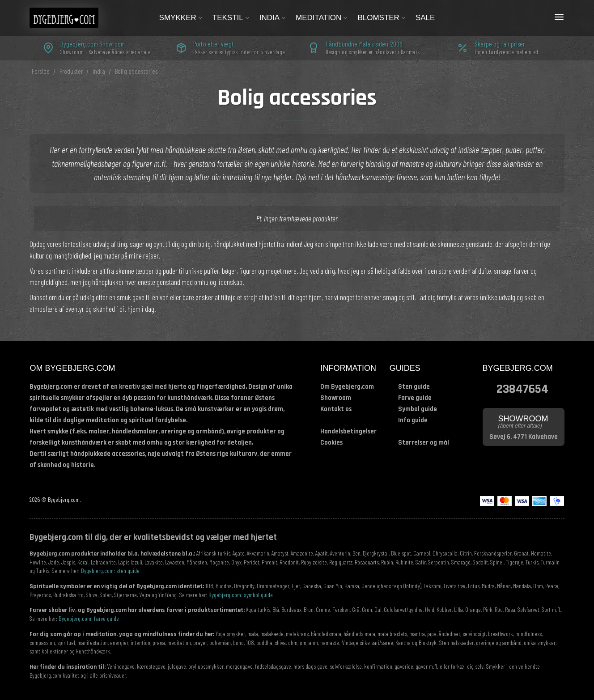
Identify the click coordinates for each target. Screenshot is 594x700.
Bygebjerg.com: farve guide (89, 618)
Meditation (322, 18)
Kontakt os (336, 409)
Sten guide (414, 387)
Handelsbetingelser (348, 431)
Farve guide (415, 398)
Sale (425, 18)
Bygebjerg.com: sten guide (110, 571)
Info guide (413, 420)
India (273, 18)
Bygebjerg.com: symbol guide (241, 595)
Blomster (382, 18)
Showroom (336, 398)
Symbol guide (418, 409)
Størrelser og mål (424, 443)
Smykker (181, 18)
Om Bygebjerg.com (347, 387)
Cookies (331, 443)
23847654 (522, 388)
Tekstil (231, 18)
